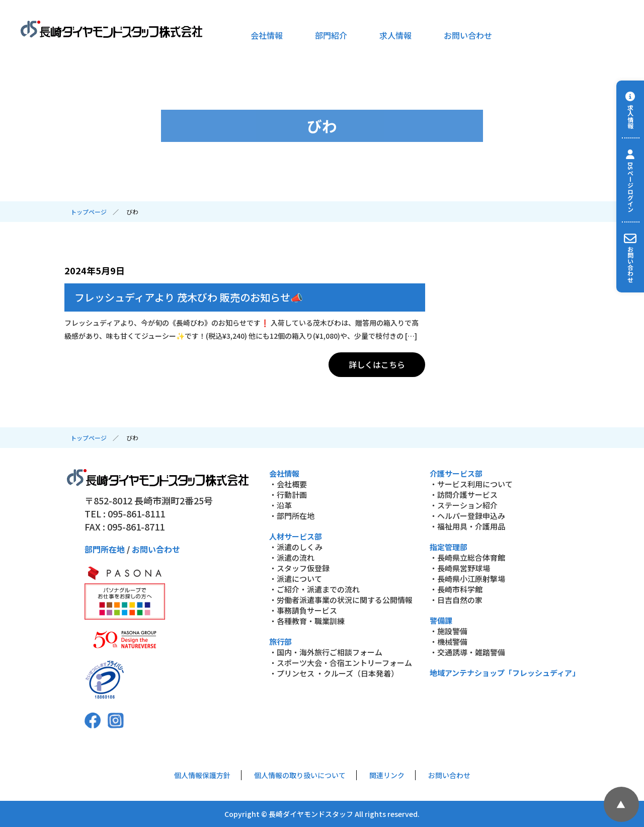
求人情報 (395, 35)
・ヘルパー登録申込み (467, 516)
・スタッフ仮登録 (299, 568)
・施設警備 (449, 631)
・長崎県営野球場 (460, 568)
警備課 (441, 620)
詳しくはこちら (377, 364)
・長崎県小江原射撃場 (467, 579)
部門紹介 (331, 35)
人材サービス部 (296, 536)
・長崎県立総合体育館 (467, 557)
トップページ (89, 212)
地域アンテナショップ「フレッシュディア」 (505, 673)
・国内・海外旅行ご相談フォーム (326, 652)
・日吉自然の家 (456, 600)
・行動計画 (288, 495)
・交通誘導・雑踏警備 (467, 652)
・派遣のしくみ (296, 547)
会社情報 (267, 35)
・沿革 (280, 505)
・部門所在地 (292, 516)
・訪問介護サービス (464, 495)
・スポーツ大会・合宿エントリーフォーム (341, 663)
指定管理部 (449, 547)
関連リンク (387, 775)
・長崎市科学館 (456, 589)
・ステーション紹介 (464, 505)
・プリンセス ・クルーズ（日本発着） (334, 673)
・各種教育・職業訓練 (307, 621)
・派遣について (296, 579)
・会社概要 (288, 484)
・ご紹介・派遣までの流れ (314, 589)
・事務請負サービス (303, 610)
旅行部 (280, 642)
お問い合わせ (468, 35)
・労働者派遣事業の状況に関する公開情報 (341, 600)
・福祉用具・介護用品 (467, 526)
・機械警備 (449, 642)
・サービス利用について (471, 484)
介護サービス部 (456, 473)
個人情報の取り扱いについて (300, 775)
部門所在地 (105, 549)
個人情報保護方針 (202, 775)
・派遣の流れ (292, 557)
